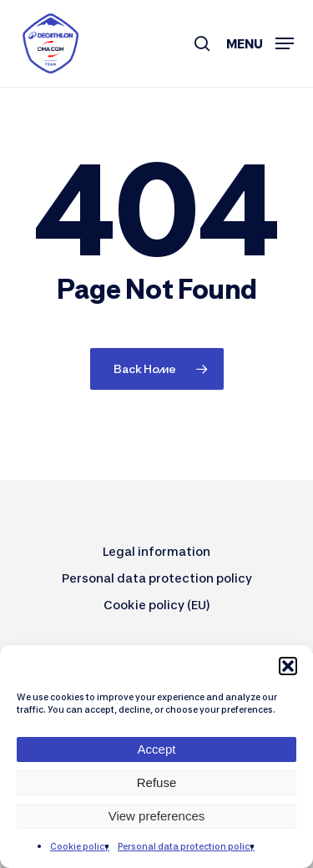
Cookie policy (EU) (157, 605)
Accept (157, 749)
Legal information (156, 551)
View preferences (157, 816)
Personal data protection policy (186, 846)
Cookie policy (80, 846)
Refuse (157, 782)
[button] (288, 666)
